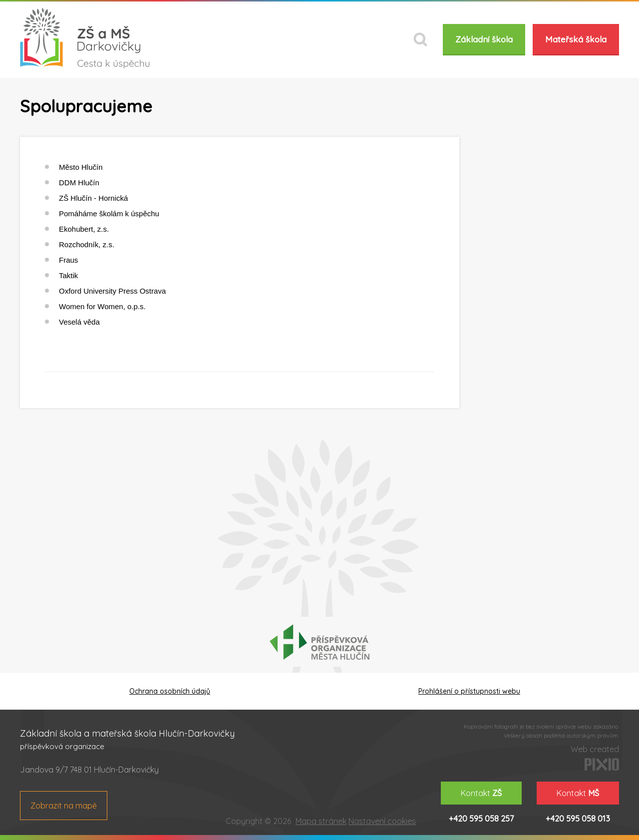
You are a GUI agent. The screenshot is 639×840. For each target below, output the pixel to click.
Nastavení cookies (382, 821)
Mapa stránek (321, 821)
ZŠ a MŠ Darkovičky (85, 38)
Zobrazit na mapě (64, 806)
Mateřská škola (576, 39)
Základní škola (484, 39)
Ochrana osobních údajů (170, 691)
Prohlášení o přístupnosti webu (469, 691)
